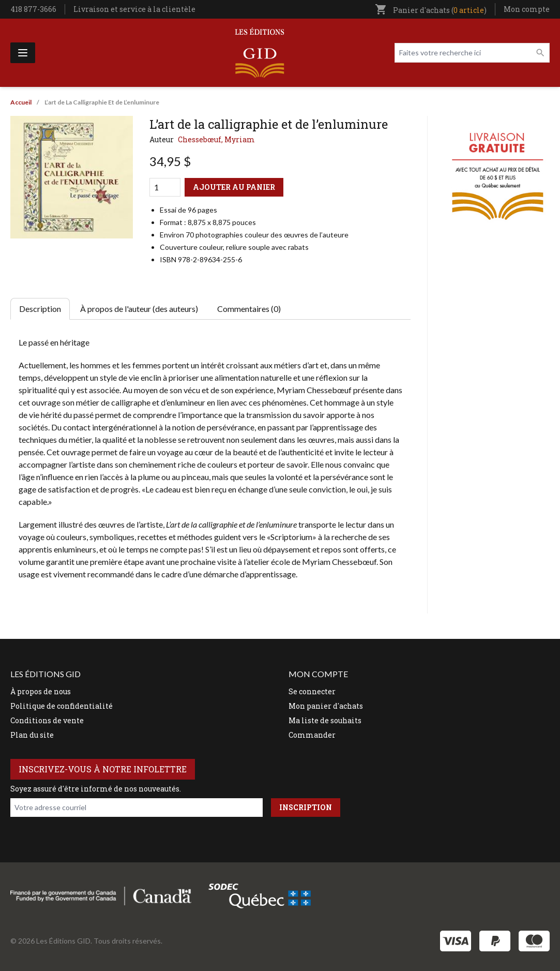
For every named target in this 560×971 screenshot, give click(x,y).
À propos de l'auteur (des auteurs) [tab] (139, 309)
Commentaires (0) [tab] (249, 309)
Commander (312, 735)
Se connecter (312, 691)
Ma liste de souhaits (325, 720)
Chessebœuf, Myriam (216, 139)
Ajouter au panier (234, 187)
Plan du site (32, 735)
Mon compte (527, 9)
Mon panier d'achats (326, 706)
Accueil (21, 102)
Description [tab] (40, 309)
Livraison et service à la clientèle (134, 9)
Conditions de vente (47, 720)
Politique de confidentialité (62, 706)
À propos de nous (41, 691)
